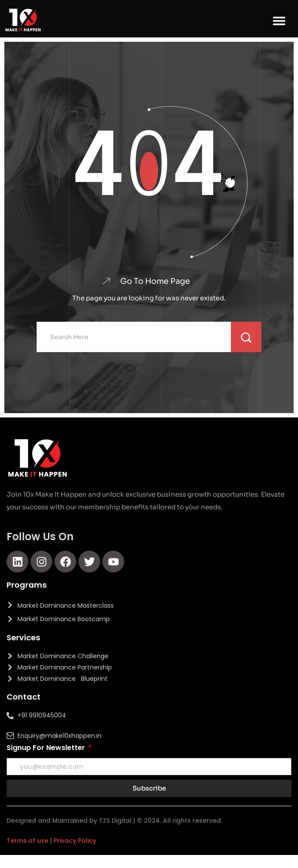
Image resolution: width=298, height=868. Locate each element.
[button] (279, 21)
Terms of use (27, 841)
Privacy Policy (75, 841)
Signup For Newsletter (47, 748)
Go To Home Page (155, 281)
